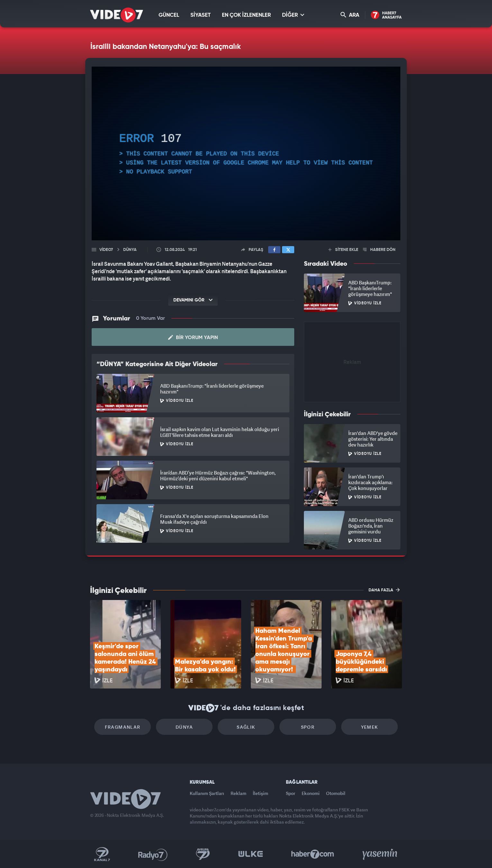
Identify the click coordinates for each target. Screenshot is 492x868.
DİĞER (293, 15)
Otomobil (336, 793)
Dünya (184, 727)
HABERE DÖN (379, 250)
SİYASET (200, 15)
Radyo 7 (153, 854)
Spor (308, 727)
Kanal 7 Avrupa (203, 854)
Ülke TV (251, 854)
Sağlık (246, 727)
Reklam (238, 793)
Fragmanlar (123, 727)
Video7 (106, 250)
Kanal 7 (102, 854)
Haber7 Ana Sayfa (386, 15)
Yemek (370, 727)
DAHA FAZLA (384, 590)
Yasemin (380, 854)
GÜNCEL (169, 15)
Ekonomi (311, 793)
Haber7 (313, 854)
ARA (350, 15)
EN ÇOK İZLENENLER (246, 15)
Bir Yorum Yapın (193, 337)
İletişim (260, 793)
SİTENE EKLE (343, 250)
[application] (246, 153)
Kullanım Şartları (207, 793)
